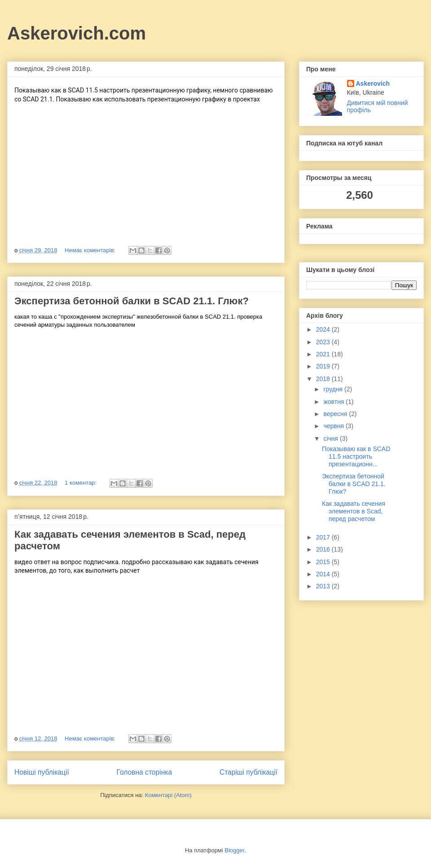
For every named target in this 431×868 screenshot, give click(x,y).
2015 (324, 562)
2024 (324, 329)
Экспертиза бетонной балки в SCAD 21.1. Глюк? (132, 301)
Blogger (234, 850)
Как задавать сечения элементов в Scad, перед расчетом (354, 511)
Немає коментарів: (91, 250)
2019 (324, 366)
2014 (324, 574)
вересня (336, 414)
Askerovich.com (77, 33)
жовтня (334, 402)
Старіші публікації (248, 772)
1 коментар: (81, 483)
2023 (324, 342)
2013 (324, 586)
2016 (324, 549)
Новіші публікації (42, 772)
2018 (324, 379)
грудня (334, 389)
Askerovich (373, 83)
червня (334, 426)
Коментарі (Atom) (168, 795)
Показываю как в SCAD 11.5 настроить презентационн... (356, 456)
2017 (324, 537)
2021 (324, 354)
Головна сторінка (145, 772)
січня (332, 438)
